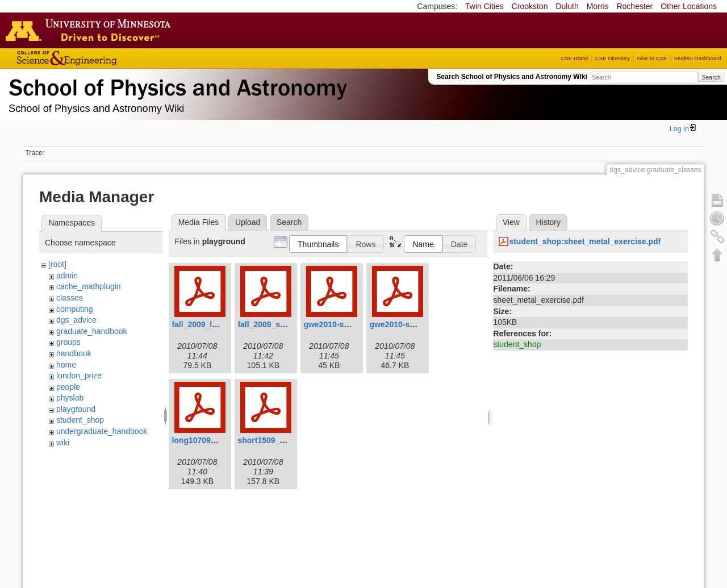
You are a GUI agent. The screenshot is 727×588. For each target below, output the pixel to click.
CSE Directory (613, 58)
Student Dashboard (698, 58)
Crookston (530, 6)
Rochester (634, 6)
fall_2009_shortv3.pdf (278, 324)
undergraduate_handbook (102, 431)
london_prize (79, 376)
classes (70, 298)
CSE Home (574, 58)
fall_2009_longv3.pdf (211, 324)
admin (67, 276)
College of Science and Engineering (102, 58)
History (548, 222)
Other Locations (689, 6)
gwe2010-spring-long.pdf (350, 324)
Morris (598, 6)
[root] (57, 264)
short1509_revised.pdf (280, 440)
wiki (63, 443)
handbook (74, 353)
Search (711, 77)
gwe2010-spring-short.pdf (418, 324)
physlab (70, 398)
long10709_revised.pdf (214, 440)
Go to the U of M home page (91, 30)
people (68, 387)
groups (68, 342)
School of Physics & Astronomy (176, 85)
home (66, 365)
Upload (248, 222)
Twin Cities (484, 6)
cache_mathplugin (89, 286)
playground (76, 409)
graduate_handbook (92, 331)
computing (75, 309)
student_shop (80, 420)
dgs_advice (76, 320)
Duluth (567, 6)
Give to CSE (652, 58)
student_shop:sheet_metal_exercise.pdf (585, 241)
